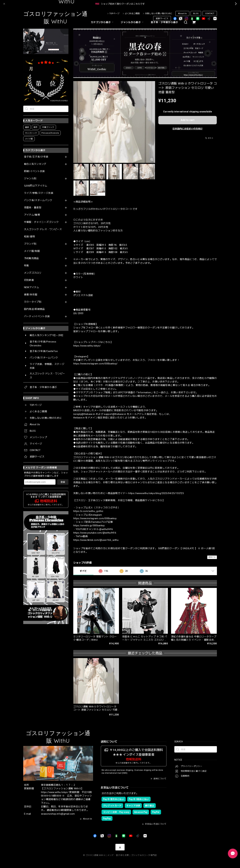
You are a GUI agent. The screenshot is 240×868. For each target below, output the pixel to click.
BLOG (196, 13)
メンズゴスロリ (33, 273)
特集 (27, 266)
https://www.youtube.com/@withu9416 (95, 533)
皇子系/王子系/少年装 (36, 157)
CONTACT (210, 13)
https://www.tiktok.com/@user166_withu (96, 540)
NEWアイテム (32, 287)
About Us (182, 13)
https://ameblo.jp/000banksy (89, 526)
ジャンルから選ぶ (133, 22)
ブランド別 (30, 244)
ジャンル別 (30, 179)
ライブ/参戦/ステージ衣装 (39, 193)
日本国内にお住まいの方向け (188, 129)
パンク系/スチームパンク (38, 200)
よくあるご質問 (132, 13)
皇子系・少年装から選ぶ (164, 22)
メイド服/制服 (32, 251)
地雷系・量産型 (33, 208)
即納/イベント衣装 (34, 171)
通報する (212, 557)
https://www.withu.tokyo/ (87, 346)
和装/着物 (30, 237)
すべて (83, 571)
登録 (63, 482)
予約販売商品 (31, 258)
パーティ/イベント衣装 (37, 316)
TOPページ (114, 13)
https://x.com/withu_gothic (88, 511)
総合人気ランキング (35, 164)
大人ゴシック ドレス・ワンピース (43, 229)
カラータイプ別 (33, 302)
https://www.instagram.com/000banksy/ (95, 364)
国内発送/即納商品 (34, 309)
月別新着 (29, 280)
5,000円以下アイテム (36, 186)
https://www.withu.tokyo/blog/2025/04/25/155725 (156, 493)
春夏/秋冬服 (31, 295)
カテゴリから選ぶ (103, 22)
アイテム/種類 (32, 215)
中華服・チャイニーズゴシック (41, 222)
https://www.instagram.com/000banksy (95, 518)
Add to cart (188, 120)
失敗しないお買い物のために (159, 13)
